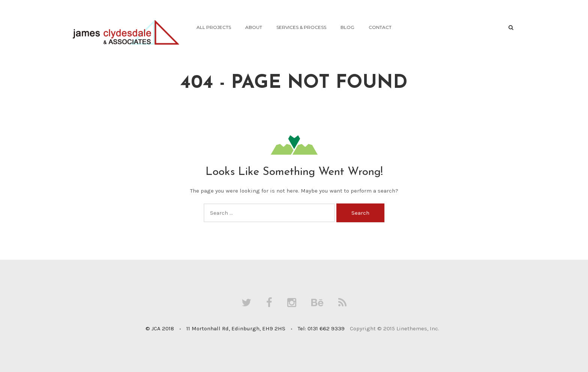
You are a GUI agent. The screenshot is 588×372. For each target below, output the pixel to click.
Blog (347, 27)
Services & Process (301, 27)
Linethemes (412, 328)
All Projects (214, 27)
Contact (380, 27)
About (254, 27)
